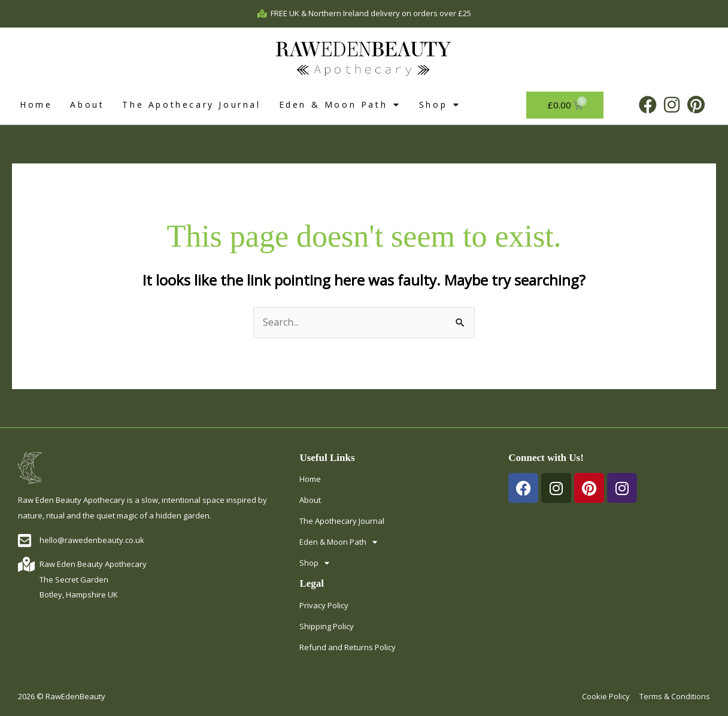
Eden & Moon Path (340, 105)
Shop (440, 105)
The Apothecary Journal (191, 104)
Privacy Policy (324, 605)
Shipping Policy (327, 626)
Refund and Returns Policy (348, 647)
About (87, 104)
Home (36, 104)
